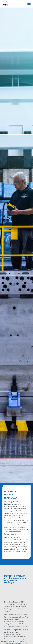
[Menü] (28, 3)
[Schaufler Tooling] (14, 4)
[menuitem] (28, 3)
